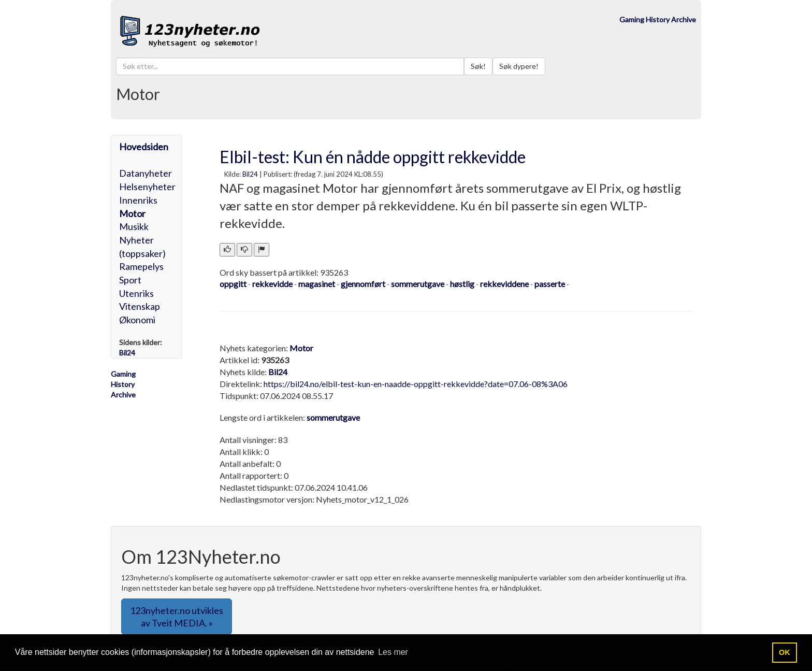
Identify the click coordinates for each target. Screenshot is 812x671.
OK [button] (785, 652)
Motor (132, 213)
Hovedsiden (144, 147)
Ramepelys (141, 266)
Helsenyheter (147, 187)
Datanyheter (146, 173)
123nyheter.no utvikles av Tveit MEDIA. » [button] (177, 617)
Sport (130, 280)
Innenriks (138, 200)
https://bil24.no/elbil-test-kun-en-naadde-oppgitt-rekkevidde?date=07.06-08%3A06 (416, 384)
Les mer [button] (393, 652)
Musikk (134, 226)
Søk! (478, 66)
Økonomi (137, 320)
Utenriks (136, 293)
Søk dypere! (519, 66)
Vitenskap (140, 306)
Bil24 (250, 174)
